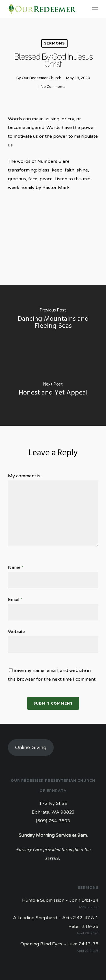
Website (17, 632)
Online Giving (31, 747)
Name (16, 567)
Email (15, 600)
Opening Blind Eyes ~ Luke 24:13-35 (59, 944)
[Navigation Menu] (95, 9)
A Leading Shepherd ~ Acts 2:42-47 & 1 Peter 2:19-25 (56, 922)
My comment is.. (25, 476)
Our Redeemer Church (42, 78)
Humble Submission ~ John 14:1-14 (60, 900)
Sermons (54, 43)
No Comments (53, 87)
